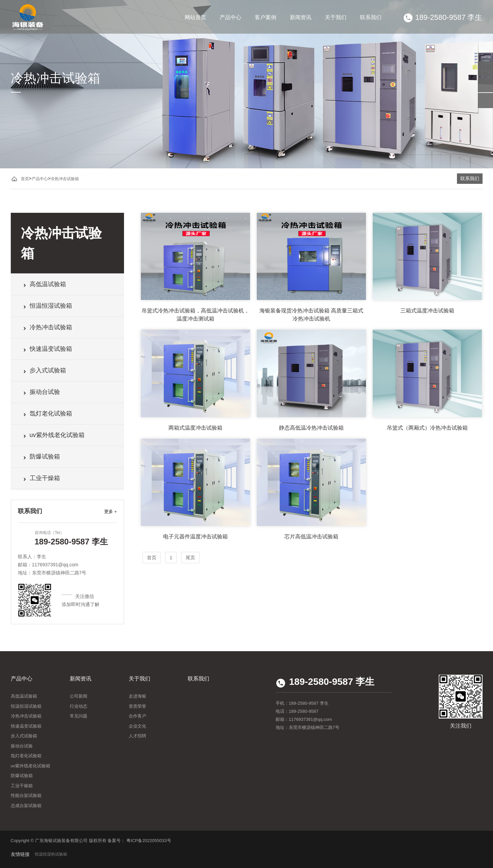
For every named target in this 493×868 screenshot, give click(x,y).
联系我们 (371, 17)
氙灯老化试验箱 (47, 413)
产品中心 (230, 17)
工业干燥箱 (41, 478)
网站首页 (195, 17)
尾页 (190, 558)
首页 (25, 179)
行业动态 (79, 706)
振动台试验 (41, 392)
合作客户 (137, 716)
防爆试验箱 (41, 457)
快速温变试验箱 (47, 349)
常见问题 (79, 716)
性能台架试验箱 (26, 795)
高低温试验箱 (44, 284)
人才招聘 (137, 736)
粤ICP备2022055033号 (149, 841)
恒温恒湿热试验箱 (51, 854)
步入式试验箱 (44, 370)
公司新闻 (79, 696)
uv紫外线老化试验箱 (53, 435)
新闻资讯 (301, 17)
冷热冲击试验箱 (65, 179)
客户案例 (266, 17)
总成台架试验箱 (26, 806)
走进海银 (137, 696)
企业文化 (137, 726)
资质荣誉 (137, 706)
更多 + (110, 512)
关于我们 (336, 17)
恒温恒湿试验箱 (47, 306)
